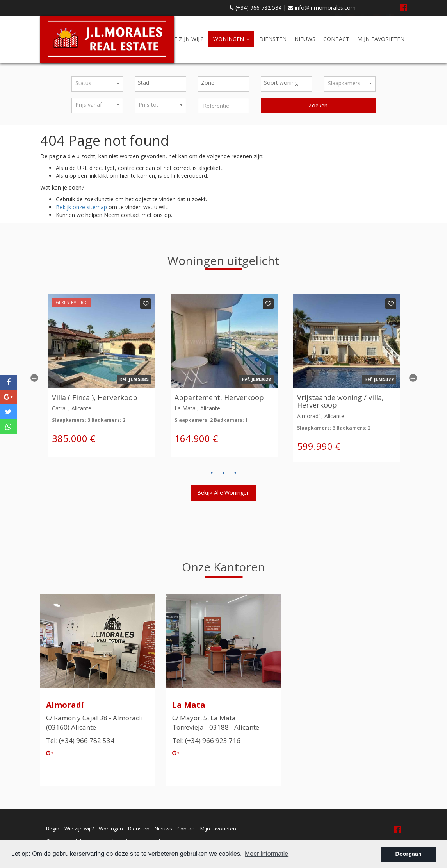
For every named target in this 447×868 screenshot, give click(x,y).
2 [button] (224, 473)
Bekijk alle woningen (223, 493)
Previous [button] (34, 378)
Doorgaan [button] (409, 854)
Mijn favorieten (381, 39)
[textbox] (162, 83)
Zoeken (318, 105)
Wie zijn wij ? (185, 39)
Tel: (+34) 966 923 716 (206, 740)
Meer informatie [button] (266, 854)
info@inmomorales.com (322, 8)
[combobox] (160, 84)
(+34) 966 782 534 (256, 8)
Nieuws (305, 39)
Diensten (273, 39)
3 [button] (235, 473)
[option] (102, 376)
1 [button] (212, 473)
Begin (53, 829)
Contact (336, 39)
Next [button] (413, 378)
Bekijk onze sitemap (81, 207)
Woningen (231, 39)
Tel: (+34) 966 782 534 (80, 740)
